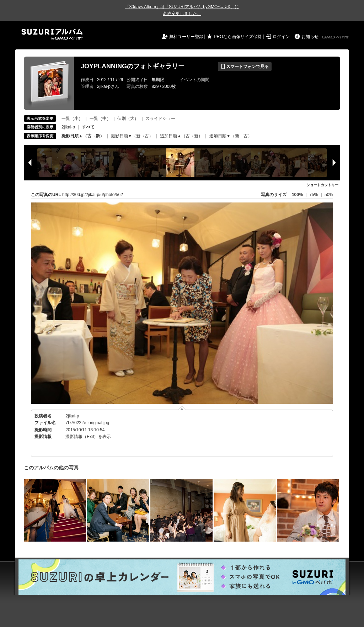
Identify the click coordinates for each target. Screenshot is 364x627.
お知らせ (310, 37)
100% (297, 195)
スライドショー (160, 118)
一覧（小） (72, 118)
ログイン (281, 37)
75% (314, 195)
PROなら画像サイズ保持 (238, 37)
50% (329, 195)
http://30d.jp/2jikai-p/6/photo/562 (93, 195)
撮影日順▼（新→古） (132, 136)
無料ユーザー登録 (186, 37)
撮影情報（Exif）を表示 (88, 437)
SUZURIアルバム (52, 34)
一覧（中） (100, 118)
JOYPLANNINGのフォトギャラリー (133, 66)
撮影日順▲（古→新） (83, 136)
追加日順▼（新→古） (231, 136)
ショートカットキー (322, 185)
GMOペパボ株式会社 (336, 37)
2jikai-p (68, 127)
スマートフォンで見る (245, 67)
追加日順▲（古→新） (181, 136)
